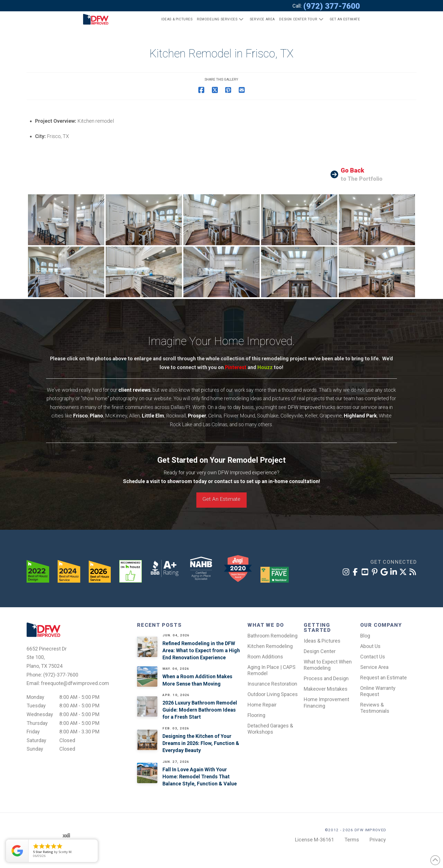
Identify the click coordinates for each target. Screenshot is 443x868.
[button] (343, 19)
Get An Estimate (221, 499)
